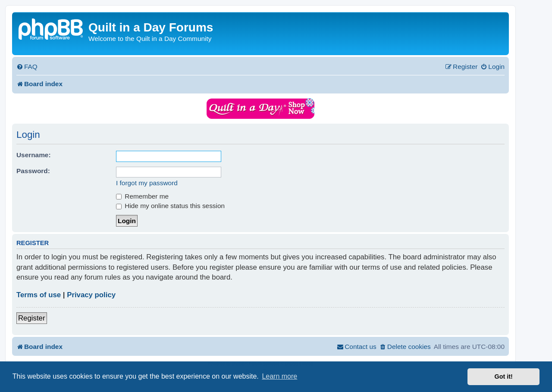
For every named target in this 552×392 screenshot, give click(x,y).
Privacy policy (91, 295)
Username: (34, 155)
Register (32, 318)
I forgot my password (147, 183)
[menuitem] (27, 67)
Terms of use (39, 295)
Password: (33, 171)
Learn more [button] (279, 376)
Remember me (142, 196)
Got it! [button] (504, 376)
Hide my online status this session (170, 206)
